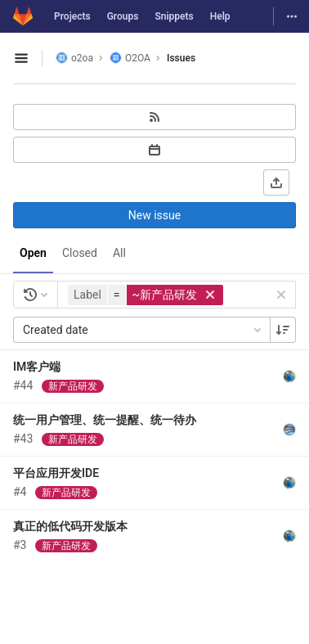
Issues (181, 58)
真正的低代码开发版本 (70, 526)
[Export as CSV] (276, 182)
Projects (72, 16)
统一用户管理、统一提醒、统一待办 (105, 420)
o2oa (74, 58)
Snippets (174, 16)
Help (220, 16)
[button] (148, 295)
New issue (154, 215)
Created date (143, 330)
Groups (123, 16)
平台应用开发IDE (56, 473)
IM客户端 (37, 367)
